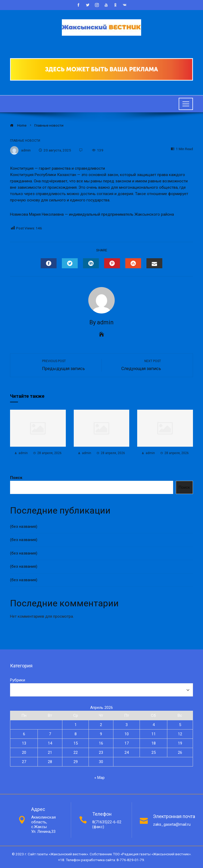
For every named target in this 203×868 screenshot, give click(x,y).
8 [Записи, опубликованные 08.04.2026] (76, 734)
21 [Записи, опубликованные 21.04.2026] (50, 752)
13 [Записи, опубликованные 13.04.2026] (24, 743)
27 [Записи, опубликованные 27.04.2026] (24, 762)
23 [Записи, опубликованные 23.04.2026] (101, 752)
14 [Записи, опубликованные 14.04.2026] (50, 743)
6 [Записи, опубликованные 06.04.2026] (24, 734)
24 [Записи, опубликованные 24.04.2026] (127, 752)
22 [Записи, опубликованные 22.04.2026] (76, 752)
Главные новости (25, 141)
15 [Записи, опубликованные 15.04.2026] (76, 743)
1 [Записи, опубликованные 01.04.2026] (76, 725)
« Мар (100, 778)
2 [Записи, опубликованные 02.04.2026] (101, 725)
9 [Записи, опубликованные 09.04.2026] (101, 734)
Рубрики (18, 680)
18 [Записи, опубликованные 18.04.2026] (154, 743)
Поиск (16, 478)
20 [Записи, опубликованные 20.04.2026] (24, 752)
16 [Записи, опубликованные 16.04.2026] (101, 743)
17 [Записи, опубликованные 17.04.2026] (127, 743)
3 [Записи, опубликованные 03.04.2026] (127, 725)
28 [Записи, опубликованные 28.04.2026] (50, 762)
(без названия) (24, 527)
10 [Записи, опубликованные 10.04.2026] (127, 734)
